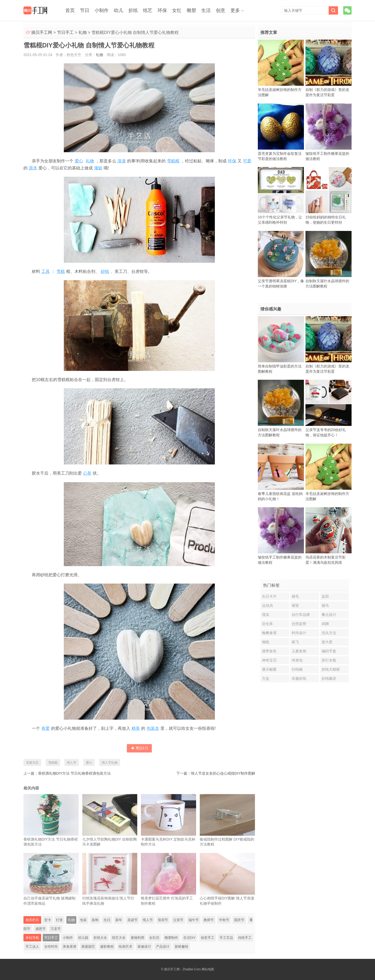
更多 (235, 10)
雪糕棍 (173, 161)
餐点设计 (329, 615)
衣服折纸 (299, 678)
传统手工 (245, 938)
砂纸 (105, 271)
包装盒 (153, 728)
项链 (98, 168)
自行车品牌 (301, 615)
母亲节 (163, 920)
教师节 (209, 920)
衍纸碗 (297, 669)
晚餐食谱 (269, 633)
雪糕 (61, 271)
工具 (46, 271)
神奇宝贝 (269, 660)
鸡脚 (325, 624)
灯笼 (59, 920)
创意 (221, 10)
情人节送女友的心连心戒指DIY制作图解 (223, 773)
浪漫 (122, 161)
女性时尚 (51, 947)
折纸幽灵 (329, 678)
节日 (85, 10)
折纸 (133, 10)
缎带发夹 (269, 651)
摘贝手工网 (42, 32)
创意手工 (208, 938)
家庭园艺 (88, 947)
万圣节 (56, 929)
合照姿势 (299, 624)
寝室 (295, 605)
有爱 (46, 728)
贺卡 (48, 920)
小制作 (102, 10)
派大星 (327, 642)
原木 (33, 168)
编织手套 (329, 651)
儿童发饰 (299, 651)
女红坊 (154, 938)
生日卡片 (269, 596)
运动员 (267, 605)
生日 (107, 920)
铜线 (266, 642)
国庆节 (239, 920)
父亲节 (178, 920)
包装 (83, 920)
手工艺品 (226, 938)
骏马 (325, 605)
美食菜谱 (70, 947)
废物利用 (137, 938)
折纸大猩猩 (331, 669)
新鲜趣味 (182, 947)
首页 (70, 10)
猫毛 (295, 596)
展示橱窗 (269, 669)
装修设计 (144, 947)
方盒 (266, 678)
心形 (87, 473)
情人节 (72, 763)
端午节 (194, 920)
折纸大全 (100, 938)
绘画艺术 (126, 947)
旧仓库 (267, 624)
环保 (162, 10)
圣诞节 (132, 920)
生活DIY (190, 938)
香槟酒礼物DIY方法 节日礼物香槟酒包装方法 (74, 773)
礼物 (83, 32)
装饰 (95, 920)
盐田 (325, 596)
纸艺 (148, 10)
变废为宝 (32, 763)
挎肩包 (297, 660)
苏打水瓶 (329, 660)
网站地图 (208, 969)
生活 (206, 10)
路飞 (295, 642)
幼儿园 (83, 938)
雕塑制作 (171, 938)
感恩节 (40, 929)
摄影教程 (107, 947)
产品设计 (163, 947)
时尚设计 (299, 633)
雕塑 (191, 10)
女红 (177, 10)
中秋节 (224, 920)
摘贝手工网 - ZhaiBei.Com (182, 969)
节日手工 (65, 32)
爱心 (79, 161)
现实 (266, 615)
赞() (139, 748)
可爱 (247, 161)
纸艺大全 (119, 938)
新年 (119, 920)
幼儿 (118, 10)
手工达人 (32, 947)
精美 (136, 728)
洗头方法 (329, 633)
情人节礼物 (110, 763)
